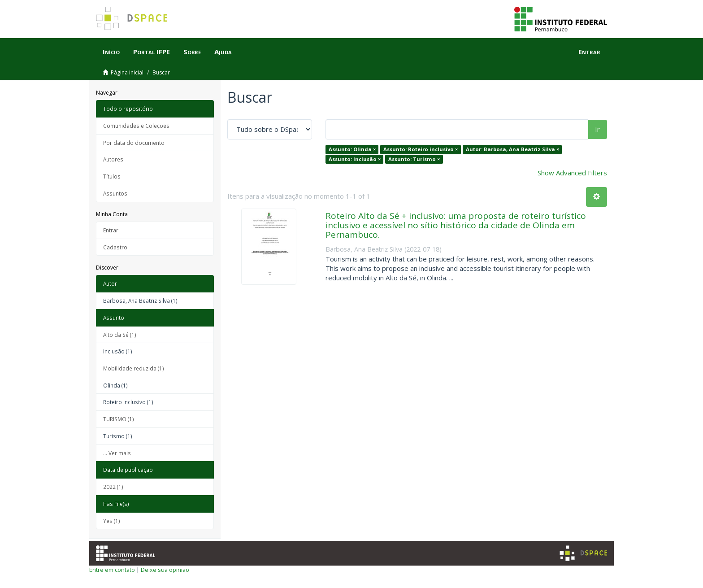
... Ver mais (117, 453)
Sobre (192, 52)
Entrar (111, 230)
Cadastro (115, 247)
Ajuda (223, 52)
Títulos (112, 176)
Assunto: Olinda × (352, 149)
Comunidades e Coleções (136, 126)
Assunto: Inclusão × (355, 159)
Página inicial (127, 72)
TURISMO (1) (119, 419)
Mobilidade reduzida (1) (134, 368)
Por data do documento (134, 143)
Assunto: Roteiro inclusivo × (421, 149)
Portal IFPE (152, 52)
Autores (113, 159)
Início (111, 52)
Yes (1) (112, 521)
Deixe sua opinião (165, 570)
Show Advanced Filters (572, 173)
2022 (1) (113, 487)
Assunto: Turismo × (414, 159)
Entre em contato (112, 570)
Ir (597, 129)
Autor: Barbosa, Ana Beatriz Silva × (512, 149)
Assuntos (115, 193)
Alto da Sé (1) (120, 335)
